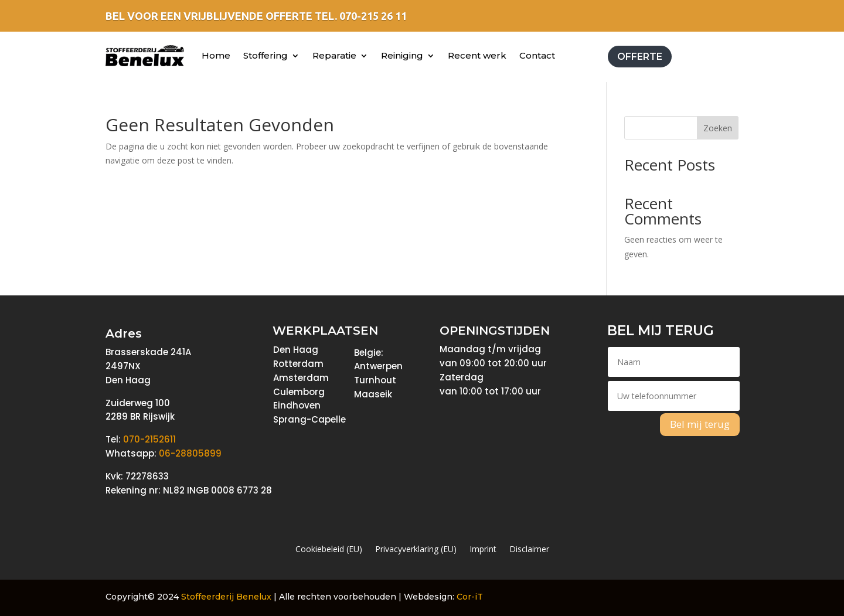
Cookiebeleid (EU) (329, 550)
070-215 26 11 (373, 16)
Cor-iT (470, 597)
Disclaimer (529, 550)
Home (216, 55)
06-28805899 (190, 453)
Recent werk (477, 55)
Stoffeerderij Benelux (226, 597)
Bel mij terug (700, 424)
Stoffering (266, 55)
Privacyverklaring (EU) (416, 550)
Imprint (483, 550)
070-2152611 (149, 439)
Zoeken (718, 128)
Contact (537, 55)
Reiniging (402, 55)
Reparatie (334, 55)
